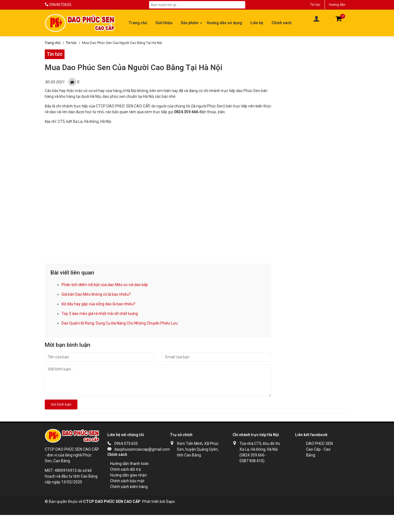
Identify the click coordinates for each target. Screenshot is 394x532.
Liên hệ (257, 23)
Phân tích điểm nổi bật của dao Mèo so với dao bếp (105, 285)
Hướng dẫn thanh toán (129, 464)
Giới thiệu (164, 23)
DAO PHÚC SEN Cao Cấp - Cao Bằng (319, 449)
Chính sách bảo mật (127, 481)
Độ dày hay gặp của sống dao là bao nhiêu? (98, 304)
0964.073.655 (126, 444)
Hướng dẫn (337, 5)
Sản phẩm (190, 23)
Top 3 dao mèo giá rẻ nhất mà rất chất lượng (100, 314)
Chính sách (282, 23)
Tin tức (315, 5)
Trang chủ (138, 23)
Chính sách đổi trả (125, 469)
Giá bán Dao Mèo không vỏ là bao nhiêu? (96, 294)
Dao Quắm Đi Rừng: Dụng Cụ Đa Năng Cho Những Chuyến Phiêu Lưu (120, 323)
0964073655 (60, 5)
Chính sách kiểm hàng (129, 487)
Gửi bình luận (61, 404)
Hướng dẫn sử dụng (224, 23)
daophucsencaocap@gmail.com (137, 449)
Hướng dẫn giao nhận (128, 475)
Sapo (170, 501)
